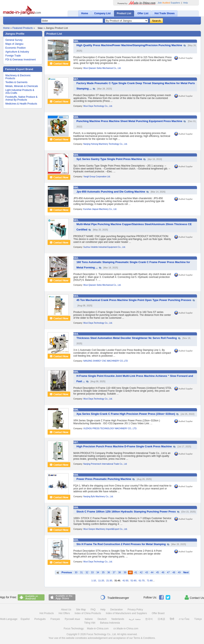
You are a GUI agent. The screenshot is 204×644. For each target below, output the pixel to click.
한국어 (149, 619)
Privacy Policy (135, 610)
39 (125, 572)
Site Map (81, 610)
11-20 (101, 581)
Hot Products (47, 613)
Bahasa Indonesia (110, 623)
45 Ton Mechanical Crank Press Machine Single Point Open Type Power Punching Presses (134, 300)
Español (25, 619)
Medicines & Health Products (21, 104)
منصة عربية (135, 619)
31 (81, 572)
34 (98, 572)
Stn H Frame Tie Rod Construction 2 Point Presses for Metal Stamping (121, 544)
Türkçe (198, 619)
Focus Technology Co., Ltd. (101, 634)
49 (179, 572)
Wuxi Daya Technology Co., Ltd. (98, 106)
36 (108, 572)
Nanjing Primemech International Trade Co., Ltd (105, 464)
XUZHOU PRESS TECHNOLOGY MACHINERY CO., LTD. (110, 428)
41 (136, 572)
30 (76, 572)
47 (168, 572)
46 (163, 572)
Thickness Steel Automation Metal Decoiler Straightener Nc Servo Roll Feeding (127, 338)
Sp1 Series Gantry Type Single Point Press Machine (109, 159)
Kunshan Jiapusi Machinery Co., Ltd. (100, 209)
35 (103, 572)
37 (114, 572)
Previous (67, 572)
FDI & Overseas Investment (21, 60)
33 (92, 572)
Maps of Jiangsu (14, 44)
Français (55, 619)
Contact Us (194, 597)
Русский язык (72, 619)
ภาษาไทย (184, 619)
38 (119, 572)
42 (141, 572)
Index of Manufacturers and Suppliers (126, 613)
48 (174, 572)
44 (152, 572)
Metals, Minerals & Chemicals (22, 86)
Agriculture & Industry (17, 52)
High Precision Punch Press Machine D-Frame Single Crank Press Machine (124, 446)
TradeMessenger (115, 597)
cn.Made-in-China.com (126, 629)
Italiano (89, 619)
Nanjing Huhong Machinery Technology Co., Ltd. (105, 144)
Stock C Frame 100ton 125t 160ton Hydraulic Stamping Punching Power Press (126, 512)
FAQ (93, 610)
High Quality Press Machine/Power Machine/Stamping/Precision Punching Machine (129, 45)
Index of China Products (88, 613)
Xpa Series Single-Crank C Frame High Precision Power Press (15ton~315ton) (126, 414)
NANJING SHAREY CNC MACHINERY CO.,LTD (106, 361)
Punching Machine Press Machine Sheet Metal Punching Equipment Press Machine (129, 121)
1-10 (94, 581)
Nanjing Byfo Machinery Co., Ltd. (98, 497)
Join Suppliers (169, 3)
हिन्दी (172, 619)
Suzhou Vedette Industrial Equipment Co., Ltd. (104, 247)
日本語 (161, 619)
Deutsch (102, 619)
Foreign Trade (13, 56)
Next (186, 572)
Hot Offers (64, 613)
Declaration (117, 610)
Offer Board (158, 613)
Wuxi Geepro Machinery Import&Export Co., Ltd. (105, 529)
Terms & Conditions (144, 638)
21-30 (109, 581)
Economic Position (16, 48)
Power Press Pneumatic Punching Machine (104, 479)
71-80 (150, 581)
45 (158, 572)
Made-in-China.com (98, 629)
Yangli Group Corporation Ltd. (97, 177)
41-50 (125, 581)
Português (40, 619)
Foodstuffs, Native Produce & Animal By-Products (21, 98)
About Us (66, 610)
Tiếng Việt (90, 623)
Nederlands (118, 619)
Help (186, 3)
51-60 (134, 581)
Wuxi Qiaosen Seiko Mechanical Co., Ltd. (102, 68)
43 (147, 572)
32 (87, 572)
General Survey (14, 40)
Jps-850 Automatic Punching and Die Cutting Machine (111, 192)
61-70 (142, 581)
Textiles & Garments (16, 82)
